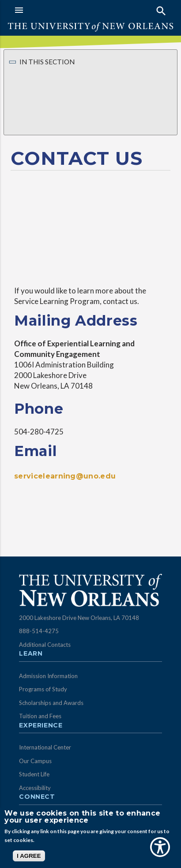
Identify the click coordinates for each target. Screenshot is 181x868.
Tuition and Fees (40, 716)
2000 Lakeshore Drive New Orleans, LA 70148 (79, 618)
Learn (31, 654)
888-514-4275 (39, 631)
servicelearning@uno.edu (65, 476)
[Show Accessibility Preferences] (160, 847)
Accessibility (35, 788)
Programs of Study (43, 689)
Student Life (34, 774)
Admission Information (48, 676)
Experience (41, 726)
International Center (45, 747)
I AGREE (29, 856)
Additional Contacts (45, 645)
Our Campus (35, 761)
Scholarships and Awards (51, 703)
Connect (37, 797)
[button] (50, 10)
